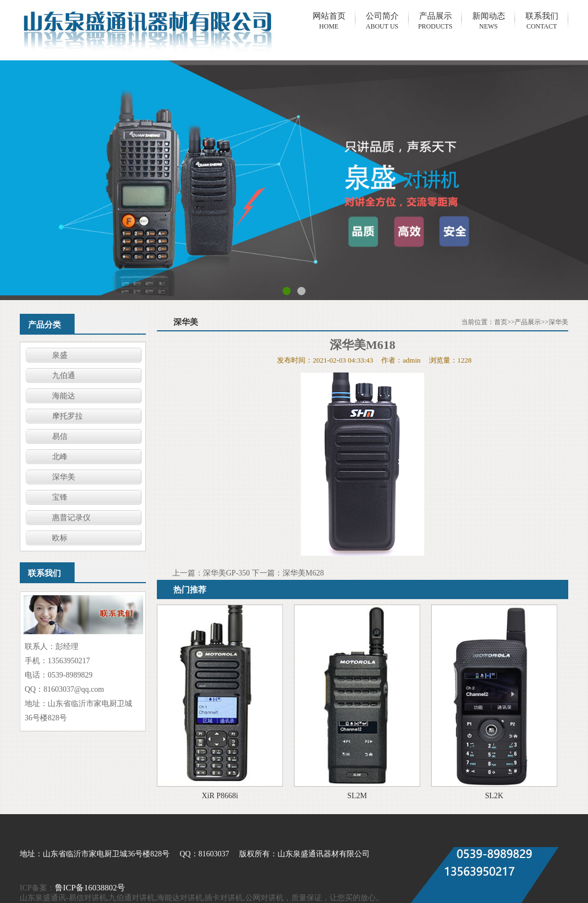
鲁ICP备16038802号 (90, 888)
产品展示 (528, 322)
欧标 (60, 538)
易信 (60, 436)
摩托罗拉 (67, 416)
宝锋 (60, 497)
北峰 (60, 457)
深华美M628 (303, 573)
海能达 (64, 396)
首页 (501, 322)
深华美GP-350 (227, 573)
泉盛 (60, 355)
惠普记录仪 (71, 518)
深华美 (64, 477)
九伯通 (64, 376)
